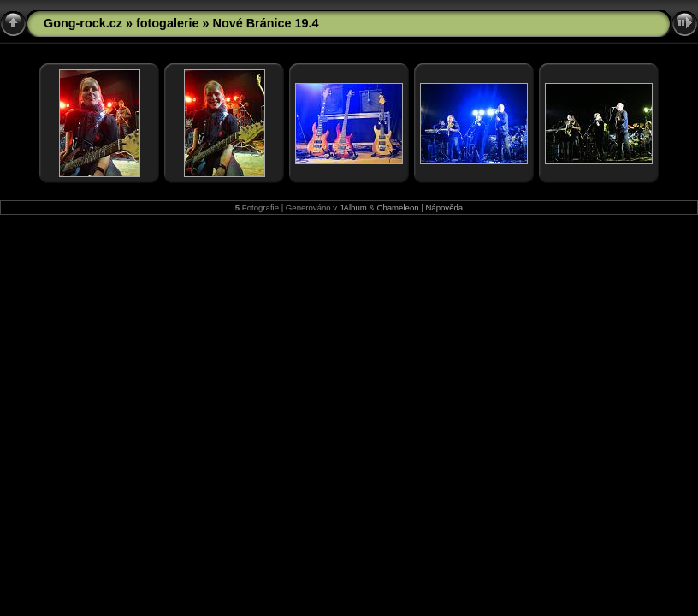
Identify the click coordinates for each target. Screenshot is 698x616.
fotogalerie (168, 23)
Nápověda (444, 207)
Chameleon (398, 207)
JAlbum (353, 207)
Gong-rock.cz (83, 23)
